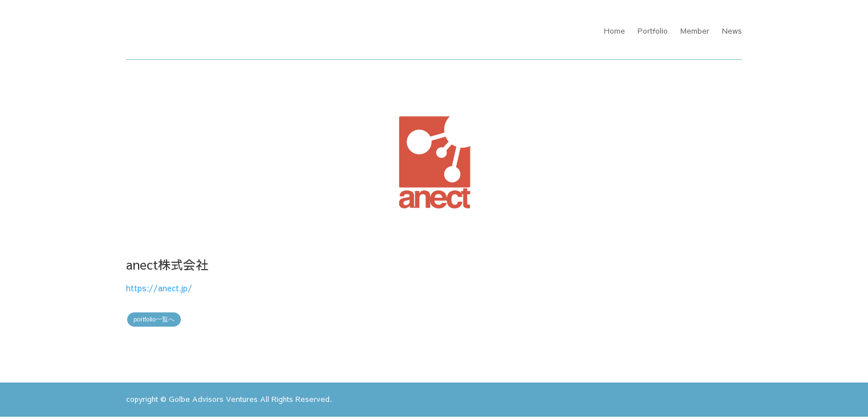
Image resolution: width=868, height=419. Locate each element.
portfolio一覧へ (154, 322)
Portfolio (653, 31)
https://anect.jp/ (159, 289)
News (732, 31)
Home (615, 31)
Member (695, 31)
